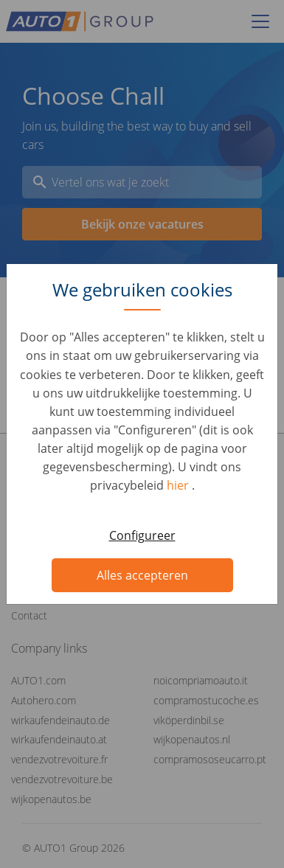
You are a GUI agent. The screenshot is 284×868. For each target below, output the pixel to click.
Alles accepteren (142, 575)
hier (179, 485)
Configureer (142, 535)
